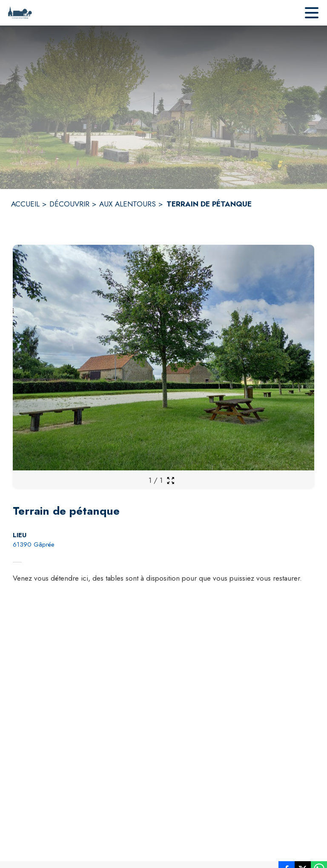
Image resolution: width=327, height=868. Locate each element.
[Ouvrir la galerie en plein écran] (171, 480)
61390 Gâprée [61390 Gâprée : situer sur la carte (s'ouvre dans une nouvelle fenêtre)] (34, 544)
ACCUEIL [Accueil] (25, 204)
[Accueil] (20, 13)
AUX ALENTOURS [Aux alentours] (128, 204)
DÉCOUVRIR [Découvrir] (69, 204)
